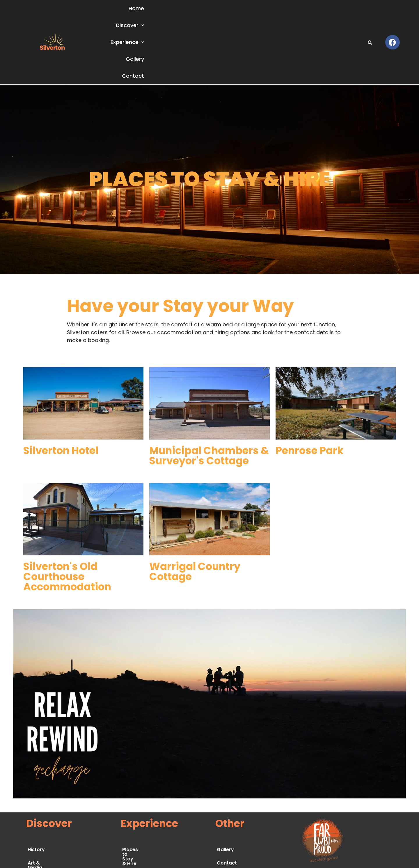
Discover (236, 13)
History (36, 791)
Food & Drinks (139, 818)
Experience (278, 13)
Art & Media (42, 805)
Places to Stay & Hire (147, 791)
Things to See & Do (145, 805)
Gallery (316, 13)
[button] (236, 13)
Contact (347, 13)
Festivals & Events (144, 831)
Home (202, 13)
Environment (43, 818)
